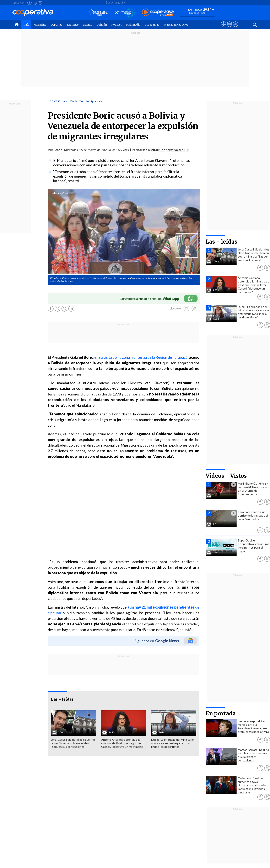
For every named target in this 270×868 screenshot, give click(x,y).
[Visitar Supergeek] (235, 28)
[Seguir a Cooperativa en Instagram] (40, 3)
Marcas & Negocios (176, 25)
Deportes (56, 25)
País (26, 25)
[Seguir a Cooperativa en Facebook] (29, 3)
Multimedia (133, 25)
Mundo (88, 25)
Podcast (116, 25)
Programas (152, 25)
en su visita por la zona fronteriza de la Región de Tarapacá (141, 357)
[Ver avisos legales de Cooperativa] (224, 28)
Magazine (40, 25)
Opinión (102, 25)
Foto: (54, 193)
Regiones (73, 25)
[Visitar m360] (229, 28)
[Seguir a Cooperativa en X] (35, 3)
